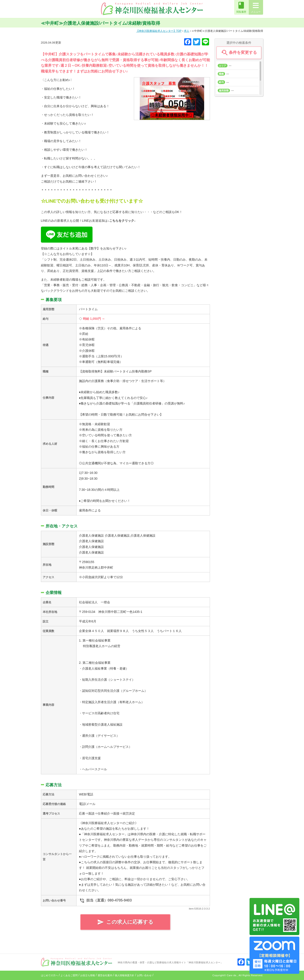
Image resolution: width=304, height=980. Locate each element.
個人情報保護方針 (125, 975)
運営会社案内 (105, 975)
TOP (159, 31)
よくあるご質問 (69, 975)
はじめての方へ (49, 975)
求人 (187, 31)
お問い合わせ (144, 975)
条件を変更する (239, 53)
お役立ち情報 (88, 975)
